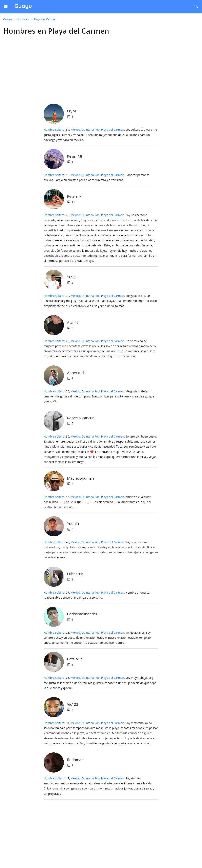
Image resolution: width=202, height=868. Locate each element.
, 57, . (97, 595)
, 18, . (97, 177)
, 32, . (100, 301)
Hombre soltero (54, 130)
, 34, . (100, 135)
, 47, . (99, 786)
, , (97, 130)
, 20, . (100, 349)
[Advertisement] (101, 68)
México (75, 130)
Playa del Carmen (113, 130)
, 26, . (100, 683)
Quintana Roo (90, 130)
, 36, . (100, 449)
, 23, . (97, 638)
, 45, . (100, 238)
